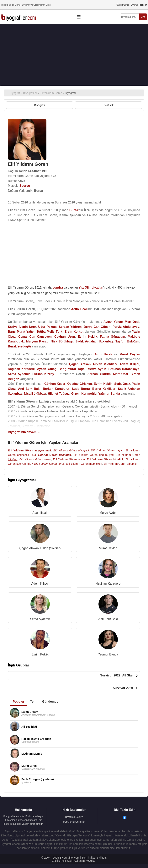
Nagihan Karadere (108, 584)
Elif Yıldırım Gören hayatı (107, 450)
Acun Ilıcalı (40, 513)
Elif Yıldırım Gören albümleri (121, 464)
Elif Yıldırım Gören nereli (49, 464)
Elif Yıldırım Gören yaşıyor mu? (30, 450)
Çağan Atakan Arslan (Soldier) (40, 548)
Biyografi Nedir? (74, 817)
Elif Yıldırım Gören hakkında (51, 455)
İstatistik (108, 105)
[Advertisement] (74, 55)
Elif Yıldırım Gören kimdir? (105, 459)
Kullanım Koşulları (85, 861)
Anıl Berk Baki (108, 619)
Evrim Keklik (40, 654)
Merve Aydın (108, 513)
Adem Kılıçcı (40, 584)
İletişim (143, 5)
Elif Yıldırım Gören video (35, 459)
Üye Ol (134, 5)
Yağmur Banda (108, 654)
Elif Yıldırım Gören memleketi (84, 464)
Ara (143, 17)
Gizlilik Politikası (62, 861)
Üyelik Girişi (123, 5)
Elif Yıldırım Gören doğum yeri (94, 455)
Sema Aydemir (40, 619)
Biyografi (40, 105)
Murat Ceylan (108, 548)
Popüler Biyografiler (74, 822)
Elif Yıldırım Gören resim (69, 459)
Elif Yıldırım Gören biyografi (71, 450)
